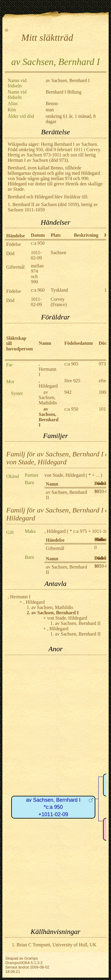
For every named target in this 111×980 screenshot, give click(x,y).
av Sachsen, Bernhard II (78, 623)
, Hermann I (48, 369)
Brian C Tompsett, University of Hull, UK (57, 945)
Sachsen (58, 253)
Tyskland (59, 290)
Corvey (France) (59, 302)
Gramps (31, 958)
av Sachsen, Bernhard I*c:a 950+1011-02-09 (53, 807)
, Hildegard (48, 383)
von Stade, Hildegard (65, 475)
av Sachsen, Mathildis (48, 397)
